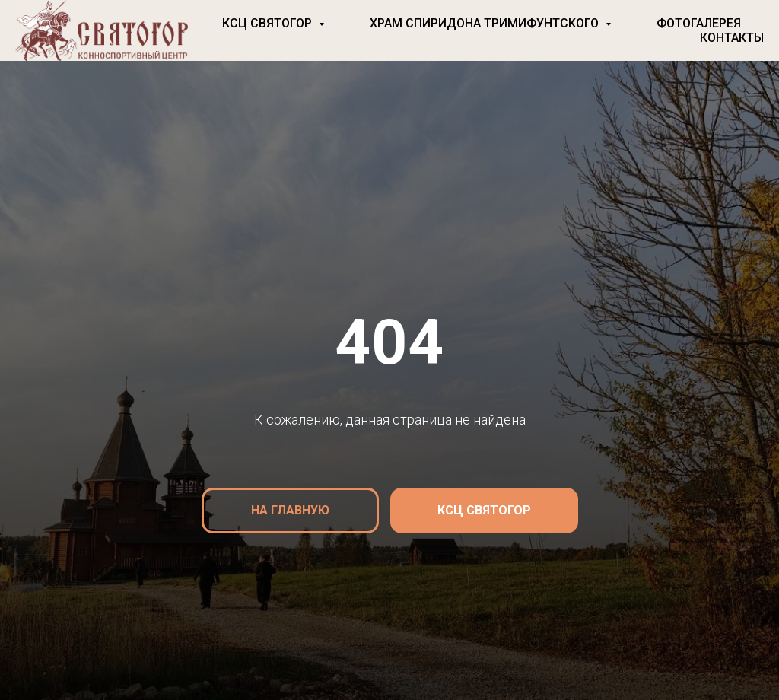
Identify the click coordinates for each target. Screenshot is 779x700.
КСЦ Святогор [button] (269, 23)
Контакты (732, 38)
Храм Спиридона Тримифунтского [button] (486, 23)
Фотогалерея (699, 23)
